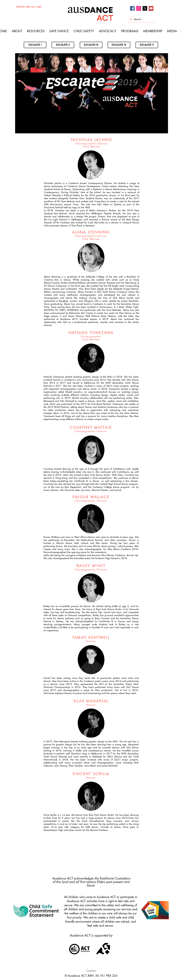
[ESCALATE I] (35, 45)
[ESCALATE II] (63, 45)
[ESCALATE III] (91, 45)
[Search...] (141, 19)
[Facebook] (132, 8)
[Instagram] (139, 8)
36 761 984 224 (106, 976)
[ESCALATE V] (147, 45)
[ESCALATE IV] (119, 45)
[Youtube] (151, 8)
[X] (145, 8)
